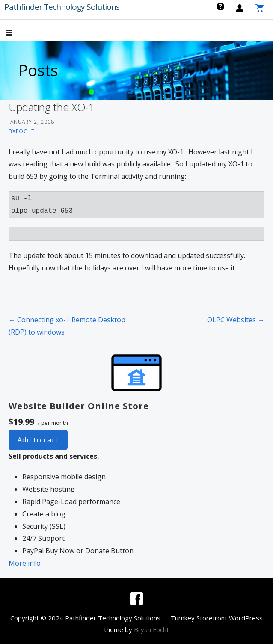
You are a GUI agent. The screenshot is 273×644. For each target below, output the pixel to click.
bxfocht (22, 131)
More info (25, 563)
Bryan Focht (151, 629)
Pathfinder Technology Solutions (62, 7)
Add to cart (38, 440)
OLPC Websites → (236, 320)
